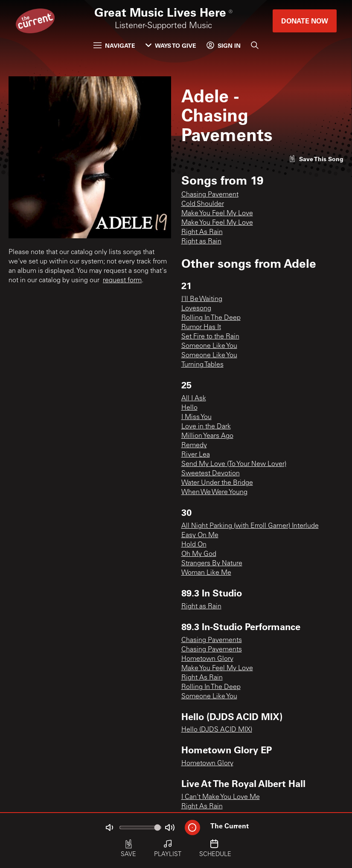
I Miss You (196, 417)
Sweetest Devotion (211, 474)
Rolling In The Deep (211, 318)
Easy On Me (200, 535)
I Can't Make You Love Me (221, 797)
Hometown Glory (207, 659)
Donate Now (305, 21)
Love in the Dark (206, 427)
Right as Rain (201, 242)
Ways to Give (171, 45)
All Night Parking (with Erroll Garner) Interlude (250, 526)
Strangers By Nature (212, 564)
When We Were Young (214, 492)
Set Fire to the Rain (210, 337)
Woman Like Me (206, 573)
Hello (189, 408)
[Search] (255, 45)
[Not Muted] (109, 827)
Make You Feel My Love (217, 214)
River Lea (196, 455)
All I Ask (194, 399)
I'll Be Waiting (202, 299)
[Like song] (316, 159)
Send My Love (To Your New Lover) (234, 464)
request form (122, 281)
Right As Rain (202, 232)
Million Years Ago (207, 436)
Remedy (194, 446)
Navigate (114, 45)
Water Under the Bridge (217, 483)
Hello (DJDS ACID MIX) (217, 730)
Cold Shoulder (203, 204)
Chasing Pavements (212, 640)
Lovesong (196, 309)
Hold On (194, 545)
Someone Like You (209, 346)
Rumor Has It (201, 327)
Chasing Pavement (210, 195)
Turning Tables (202, 365)
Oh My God (199, 554)
